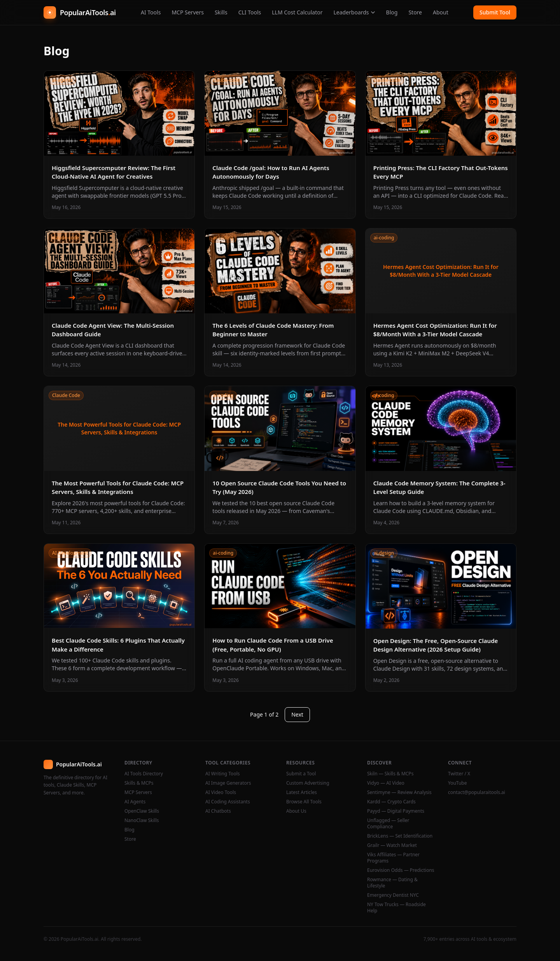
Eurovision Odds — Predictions (401, 870)
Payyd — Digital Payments (396, 811)
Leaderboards (354, 12)
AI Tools (151, 12)
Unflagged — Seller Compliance (388, 824)
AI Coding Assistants (228, 802)
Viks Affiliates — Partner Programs (393, 858)
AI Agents (135, 802)
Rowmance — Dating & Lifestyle (392, 883)
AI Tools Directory (144, 774)
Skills (221, 12)
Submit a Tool (301, 774)
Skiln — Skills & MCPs (390, 774)
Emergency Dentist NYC (393, 895)
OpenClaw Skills (142, 811)
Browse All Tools (304, 802)
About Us (296, 811)
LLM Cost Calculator (297, 12)
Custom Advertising (308, 783)
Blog (392, 12)
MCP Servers (188, 12)
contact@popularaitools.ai (477, 792)
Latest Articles (302, 792)
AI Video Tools (221, 792)
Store (415, 12)
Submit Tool (495, 12)
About (441, 12)
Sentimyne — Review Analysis (399, 792)
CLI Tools (250, 12)
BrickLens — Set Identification (400, 836)
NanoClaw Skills (142, 820)
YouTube (458, 783)
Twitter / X (459, 774)
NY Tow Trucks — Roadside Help (396, 908)
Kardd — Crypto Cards (391, 802)
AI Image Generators (228, 783)
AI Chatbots (218, 811)
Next (297, 714)
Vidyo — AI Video (386, 783)
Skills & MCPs (139, 783)
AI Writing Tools (223, 774)
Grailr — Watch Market (392, 845)
